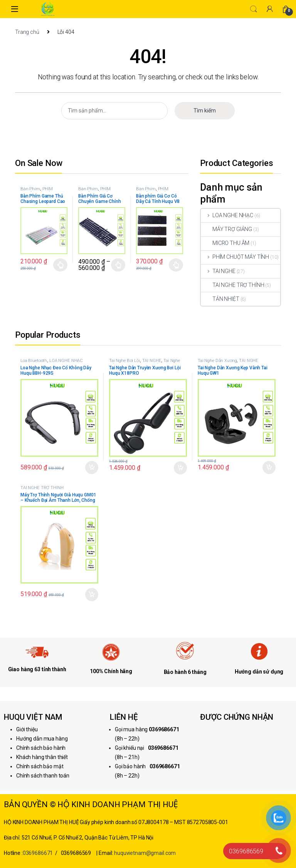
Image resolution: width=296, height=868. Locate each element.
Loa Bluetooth (34, 361)
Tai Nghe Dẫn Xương (217, 361)
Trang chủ (27, 32)
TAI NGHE (218, 271)
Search (254, 9)
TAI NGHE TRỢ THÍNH (232, 285)
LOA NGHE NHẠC (227, 215)
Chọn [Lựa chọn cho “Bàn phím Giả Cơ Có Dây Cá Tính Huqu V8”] (176, 265)
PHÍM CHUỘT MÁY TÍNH (38, 191)
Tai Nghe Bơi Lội (124, 361)
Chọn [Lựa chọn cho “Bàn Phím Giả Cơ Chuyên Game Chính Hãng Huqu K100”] (118, 265)
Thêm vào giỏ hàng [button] (92, 468)
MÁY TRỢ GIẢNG (226, 229)
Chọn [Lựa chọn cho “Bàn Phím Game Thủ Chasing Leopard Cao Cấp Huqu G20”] (60, 265)
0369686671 (38, 853)
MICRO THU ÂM (225, 243)
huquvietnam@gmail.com (145, 853)
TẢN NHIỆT (220, 299)
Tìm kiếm (205, 111)
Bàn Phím (30, 189)
